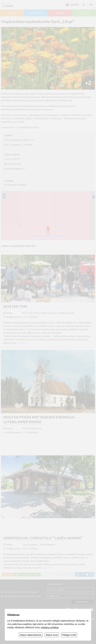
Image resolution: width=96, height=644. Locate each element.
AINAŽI (12, 13)
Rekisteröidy (82, 602)
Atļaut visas (52, 635)
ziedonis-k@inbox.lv (16, 169)
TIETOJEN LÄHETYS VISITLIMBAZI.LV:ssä (20, 592)
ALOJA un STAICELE (84, 13)
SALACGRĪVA (36, 13)
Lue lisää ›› (23, 343)
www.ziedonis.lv (14, 164)
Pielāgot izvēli (69, 635)
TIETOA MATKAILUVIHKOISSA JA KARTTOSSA (22, 596)
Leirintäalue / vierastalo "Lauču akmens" (43, 538)
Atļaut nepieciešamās (31, 635)
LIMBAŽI (60, 13)
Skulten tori (15, 306)
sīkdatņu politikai (50, 627)
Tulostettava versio (29, 575)
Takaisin (8, 575)
